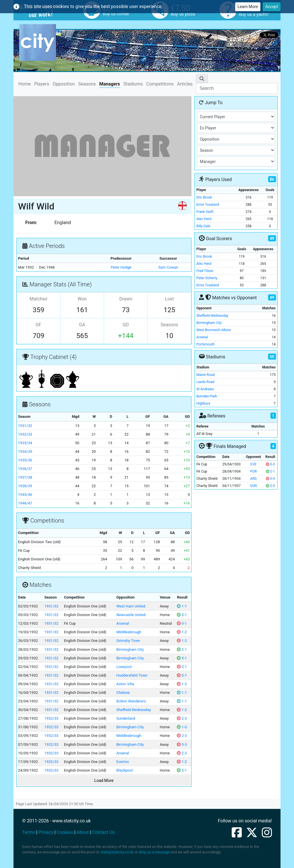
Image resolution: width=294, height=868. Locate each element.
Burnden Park (207, 396)
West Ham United (131, 606)
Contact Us (104, 832)
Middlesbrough (129, 632)
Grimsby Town (128, 641)
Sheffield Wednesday (134, 710)
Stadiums (133, 84)
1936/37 (25, 469)
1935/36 (25, 460)
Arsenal (123, 623)
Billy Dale (203, 226)
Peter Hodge (121, 267)
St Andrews (205, 389)
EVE (253, 464)
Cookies (65, 832)
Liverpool (124, 667)
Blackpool (124, 770)
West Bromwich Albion (214, 330)
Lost (169, 299)
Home (25, 84)
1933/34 (25, 443)
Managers (110, 84)
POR (253, 471)
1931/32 (25, 426)
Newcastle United (131, 615)
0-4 (270, 479)
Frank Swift (205, 212)
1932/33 (25, 434)
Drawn (126, 299)
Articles (185, 84)
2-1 (182, 649)
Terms (29, 832)
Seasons (87, 84)
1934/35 (25, 452)
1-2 (182, 632)
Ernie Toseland (208, 205)
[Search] (237, 88)
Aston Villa (125, 684)
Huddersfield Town (132, 675)
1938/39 (25, 486)
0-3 (182, 744)
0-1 (182, 623)
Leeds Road (205, 382)
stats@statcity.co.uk (117, 852)
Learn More (248, 7)
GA (82, 325)
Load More (104, 780)
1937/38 (25, 477)
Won (82, 299)
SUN (253, 486)
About (83, 832)
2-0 (270, 486)
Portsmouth (205, 344)
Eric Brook (204, 197)
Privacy (46, 832)
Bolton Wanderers (131, 701)
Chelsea (123, 693)
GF (38, 325)
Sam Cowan (168, 267)
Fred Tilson (205, 271)
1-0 (182, 727)
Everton (123, 762)
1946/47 (25, 503)
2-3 (182, 718)
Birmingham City (130, 649)
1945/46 (25, 495)
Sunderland (126, 718)
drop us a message (154, 852)
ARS (254, 479)
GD (126, 325)
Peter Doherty (207, 278)
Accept (272, 7)
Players (42, 84)
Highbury (203, 403)
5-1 (182, 615)
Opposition (64, 84)
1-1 (182, 606)
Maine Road (205, 375)
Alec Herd (204, 219)
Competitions (160, 84)
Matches (38, 299)
